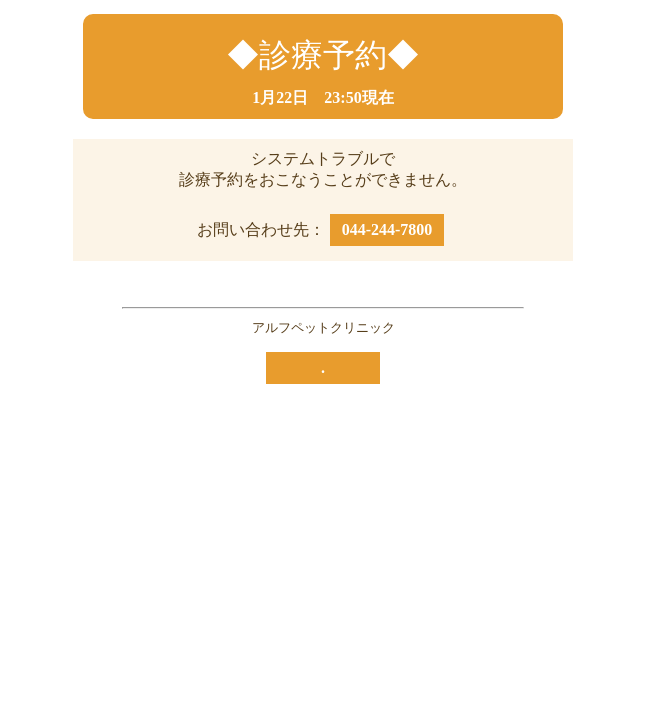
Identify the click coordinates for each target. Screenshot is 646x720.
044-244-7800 (387, 229)
